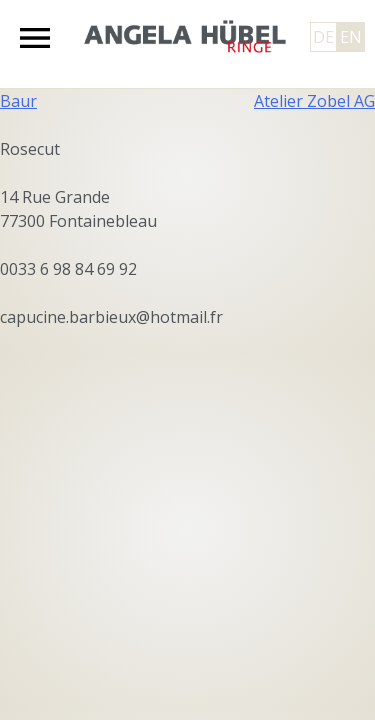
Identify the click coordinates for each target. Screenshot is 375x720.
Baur (18, 101)
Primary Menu (35, 38)
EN (351, 37)
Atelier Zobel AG (314, 101)
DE (323, 37)
